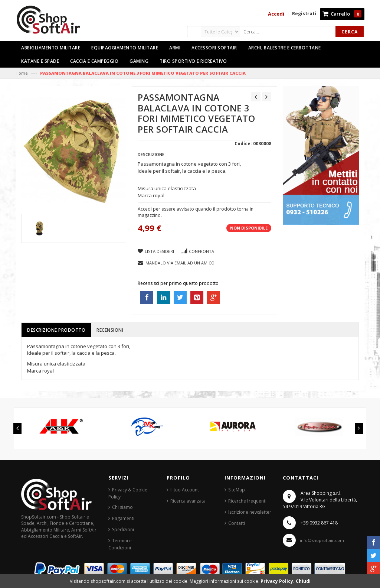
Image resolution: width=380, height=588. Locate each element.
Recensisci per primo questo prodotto (178, 283)
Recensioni (110, 330)
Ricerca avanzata (188, 501)
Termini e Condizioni (120, 544)
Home (22, 73)
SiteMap (237, 490)
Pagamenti (123, 518)
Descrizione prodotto (56, 330)
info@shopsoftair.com (322, 540)
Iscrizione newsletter (250, 512)
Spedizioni (123, 529)
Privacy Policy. (278, 581)
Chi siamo (122, 507)
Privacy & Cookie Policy (128, 493)
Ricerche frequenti (247, 501)
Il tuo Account (185, 490)
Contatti (237, 523)
